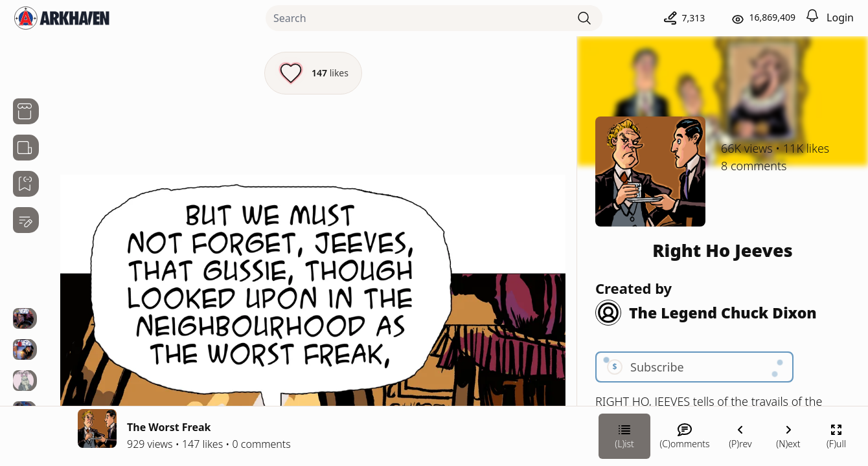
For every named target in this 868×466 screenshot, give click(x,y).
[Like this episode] (313, 73)
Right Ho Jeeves (722, 250)
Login (840, 17)
